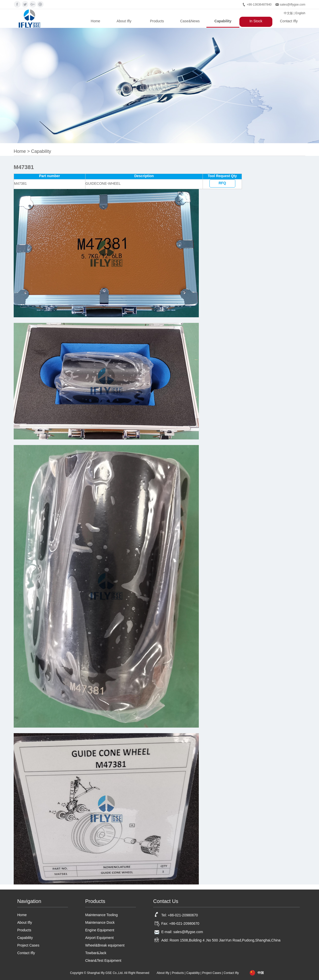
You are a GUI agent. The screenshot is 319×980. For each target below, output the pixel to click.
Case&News (190, 21)
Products (157, 21)
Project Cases (28, 945)
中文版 (288, 13)
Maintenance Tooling (101, 915)
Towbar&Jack (96, 953)
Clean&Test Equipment (103, 960)
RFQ (222, 183)
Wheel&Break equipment (105, 945)
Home (95, 21)
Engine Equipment (100, 930)
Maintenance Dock (100, 922)
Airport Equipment (99, 938)
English (300, 13)
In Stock (256, 21)
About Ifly (124, 21)
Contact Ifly (289, 21)
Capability (223, 21)
